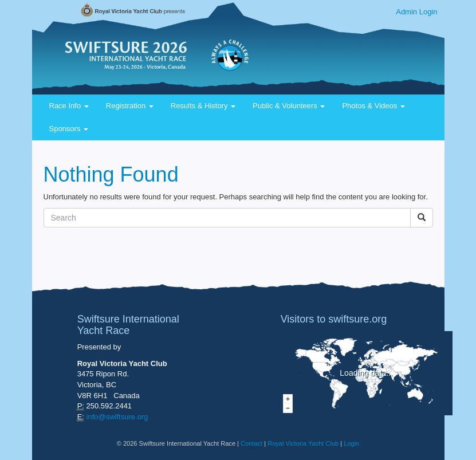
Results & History (203, 106)
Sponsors (69, 129)
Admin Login (416, 12)
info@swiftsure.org (117, 417)
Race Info (69, 106)
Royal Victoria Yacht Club (303, 443)
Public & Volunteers (289, 106)
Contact (251, 443)
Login (351, 443)
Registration (130, 106)
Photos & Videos (373, 106)
